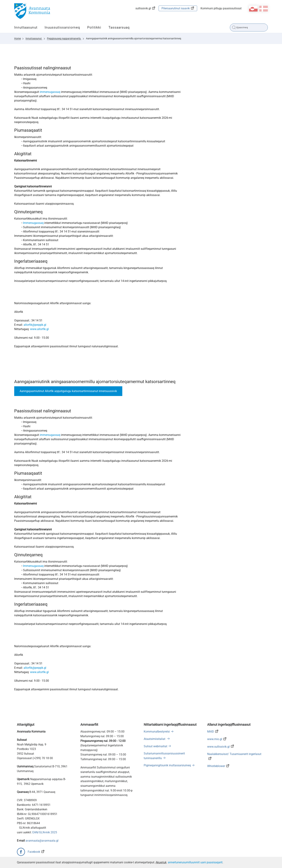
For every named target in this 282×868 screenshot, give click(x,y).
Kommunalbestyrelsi (157, 732)
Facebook (34, 852)
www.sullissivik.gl (218, 747)
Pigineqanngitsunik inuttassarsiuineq (167, 765)
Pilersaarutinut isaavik (176, 8)
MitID (211, 732)
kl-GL (253, 9)
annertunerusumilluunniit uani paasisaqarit (195, 862)
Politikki (94, 27)
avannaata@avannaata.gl (42, 841)
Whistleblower (216, 766)
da (264, 9)
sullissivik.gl (143, 8)
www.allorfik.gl (39, 329)
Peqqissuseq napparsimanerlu (64, 38)
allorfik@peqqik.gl (35, 325)
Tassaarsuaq (119, 27)
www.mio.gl (215, 739)
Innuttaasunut (26, 27)
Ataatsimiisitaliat (155, 739)
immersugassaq (50, 92)
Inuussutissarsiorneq (62, 27)
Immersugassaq (33, 223)
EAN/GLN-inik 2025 (45, 832)
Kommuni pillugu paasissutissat (221, 8)
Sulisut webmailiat (155, 746)
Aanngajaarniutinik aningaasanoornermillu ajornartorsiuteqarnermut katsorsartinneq (134, 38)
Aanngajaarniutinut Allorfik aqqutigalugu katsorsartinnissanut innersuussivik (68, 391)
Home (18, 38)
